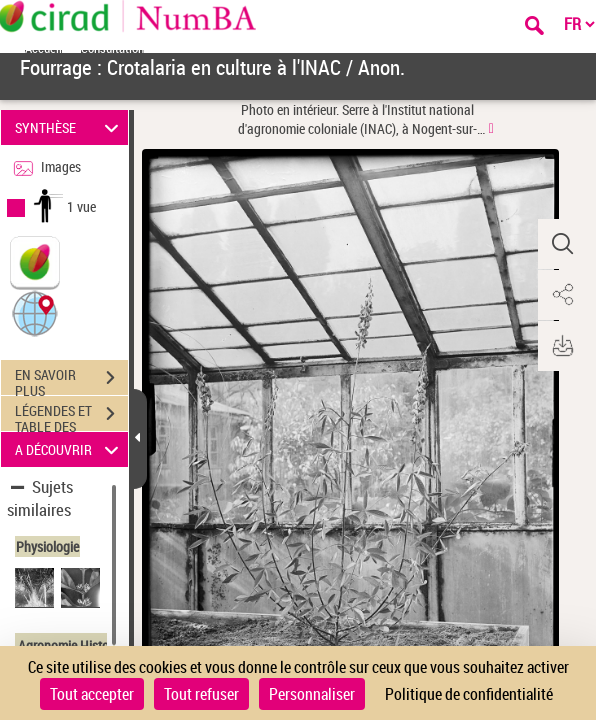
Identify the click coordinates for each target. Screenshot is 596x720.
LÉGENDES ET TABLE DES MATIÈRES (71, 416)
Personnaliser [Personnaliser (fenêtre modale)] (312, 694)
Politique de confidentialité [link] (469, 694)
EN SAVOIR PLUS (71, 380)
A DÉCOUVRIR (70, 449)
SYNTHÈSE (70, 127)
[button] (35, 312)
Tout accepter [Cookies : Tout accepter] (92, 694)
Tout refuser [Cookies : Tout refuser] (201, 694)
